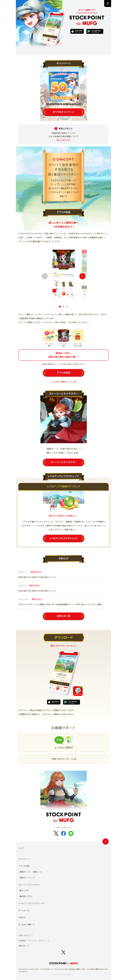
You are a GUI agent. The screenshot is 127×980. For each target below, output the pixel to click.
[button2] (67, 307)
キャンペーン (24, 859)
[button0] (60, 307)
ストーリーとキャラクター (30, 885)
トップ (21, 848)
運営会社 (24, 946)
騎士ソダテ (24, 890)
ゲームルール (24, 910)
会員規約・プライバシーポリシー (34, 941)
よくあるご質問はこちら (63, 382)
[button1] (64, 307)
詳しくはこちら (63, 140)
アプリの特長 (24, 866)
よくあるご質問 (27, 924)
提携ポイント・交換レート (31, 872)
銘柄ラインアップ (27, 878)
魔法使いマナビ (26, 896)
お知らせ (22, 917)
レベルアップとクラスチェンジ (31, 903)
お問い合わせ (26, 935)
